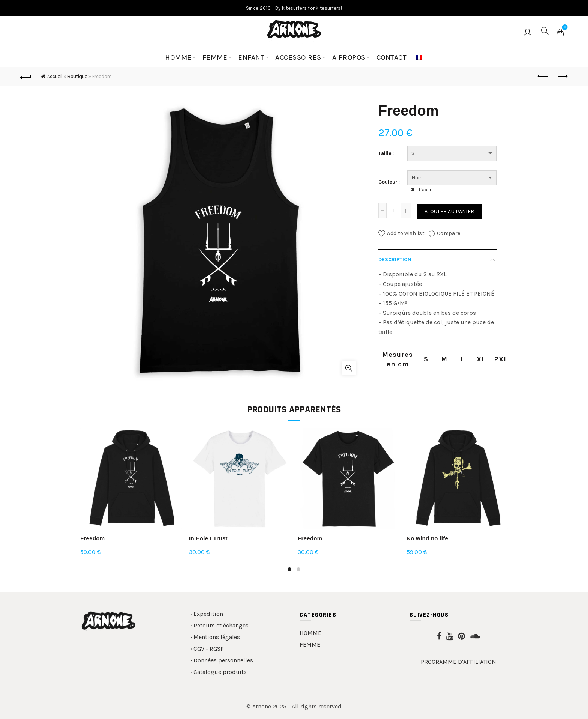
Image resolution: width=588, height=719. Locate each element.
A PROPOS (349, 57)
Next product (562, 76)
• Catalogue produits (218, 672)
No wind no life (427, 538)
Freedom (92, 538)
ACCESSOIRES (298, 57)
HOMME (178, 57)
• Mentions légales (215, 637)
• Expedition (207, 614)
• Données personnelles (222, 660)
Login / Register (529, 32)
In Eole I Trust (208, 538)
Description (395, 259)
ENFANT (251, 57)
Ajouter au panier (449, 211)
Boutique (77, 76)
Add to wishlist (406, 233)
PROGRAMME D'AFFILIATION (458, 662)
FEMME (215, 57)
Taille (385, 153)
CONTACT (392, 57)
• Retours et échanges (219, 625)
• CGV (197, 649)
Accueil (55, 76)
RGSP (217, 649)
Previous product (543, 76)
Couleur (388, 182)
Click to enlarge (349, 368)
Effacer (424, 190)
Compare (448, 233)
